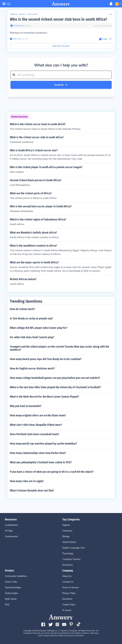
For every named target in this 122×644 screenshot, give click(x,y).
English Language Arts (73, 548)
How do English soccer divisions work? (32, 368)
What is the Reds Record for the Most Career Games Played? (44, 397)
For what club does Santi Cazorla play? (32, 337)
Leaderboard (11, 525)
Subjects (13, 14)
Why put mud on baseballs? (26, 406)
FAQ (7, 605)
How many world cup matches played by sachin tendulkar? (43, 444)
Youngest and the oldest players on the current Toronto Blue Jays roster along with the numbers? (60, 348)
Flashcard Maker (13, 588)
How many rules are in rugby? (27, 481)
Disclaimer (67, 599)
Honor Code (11, 582)
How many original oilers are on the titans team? (38, 415)
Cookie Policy (69, 605)
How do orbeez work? (22, 309)
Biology (66, 536)
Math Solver (11, 599)
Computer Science (71, 559)
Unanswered (11, 536)
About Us (67, 576)
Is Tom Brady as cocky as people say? (31, 318)
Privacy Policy (69, 593)
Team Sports (32, 14)
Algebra (66, 525)
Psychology (68, 553)
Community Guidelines (16, 576)
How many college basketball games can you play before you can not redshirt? (55, 378)
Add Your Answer (61, 46)
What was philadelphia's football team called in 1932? (41, 462)
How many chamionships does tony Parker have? (38, 453)
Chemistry (67, 531)
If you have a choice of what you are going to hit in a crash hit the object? (52, 472)
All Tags (9, 531)
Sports (22, 14)
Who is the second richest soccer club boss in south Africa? (58, 19)
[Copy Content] (103, 39)
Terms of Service (71, 588)
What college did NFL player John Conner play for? (39, 328)
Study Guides (11, 593)
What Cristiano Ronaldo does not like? (32, 491)
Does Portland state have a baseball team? (34, 434)
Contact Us (68, 582)
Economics (68, 565)
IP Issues (67, 610)
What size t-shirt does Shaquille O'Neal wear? (36, 425)
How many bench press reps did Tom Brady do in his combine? (46, 359)
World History (69, 542)
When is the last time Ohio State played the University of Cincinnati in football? (55, 387)
